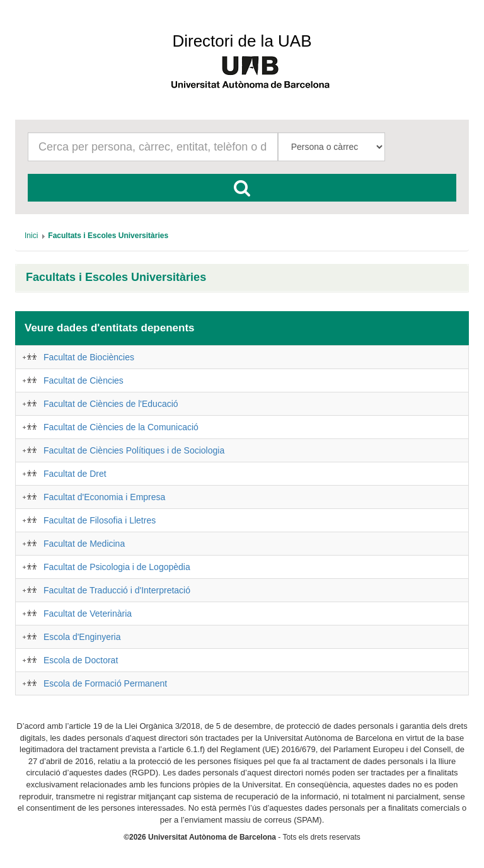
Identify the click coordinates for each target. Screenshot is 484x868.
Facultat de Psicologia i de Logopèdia (117, 567)
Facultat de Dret (75, 474)
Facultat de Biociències (89, 357)
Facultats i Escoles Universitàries (116, 277)
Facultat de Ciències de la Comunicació (121, 427)
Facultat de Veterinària (88, 614)
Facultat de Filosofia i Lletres (100, 520)
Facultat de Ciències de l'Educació (111, 404)
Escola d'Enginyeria (82, 637)
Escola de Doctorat (81, 660)
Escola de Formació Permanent (105, 683)
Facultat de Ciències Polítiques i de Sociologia (134, 450)
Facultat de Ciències (84, 380)
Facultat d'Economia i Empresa (104, 497)
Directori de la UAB (242, 41)
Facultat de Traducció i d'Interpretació (117, 590)
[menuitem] (31, 236)
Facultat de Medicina (84, 544)
